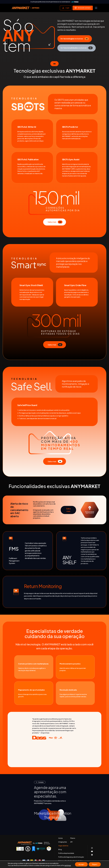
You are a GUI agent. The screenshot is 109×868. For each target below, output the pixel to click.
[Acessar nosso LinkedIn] (92, 855)
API (71, 842)
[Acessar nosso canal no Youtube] (92, 851)
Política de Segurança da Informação (71, 857)
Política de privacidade (66, 853)
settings (68, 865)
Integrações (63, 842)
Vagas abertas (63, 846)
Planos (73, 838)
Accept (81, 864)
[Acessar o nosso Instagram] (92, 848)
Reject (95, 864)
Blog (60, 850)
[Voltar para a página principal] (26, 8)
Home (60, 838)
